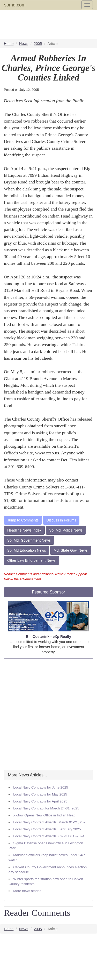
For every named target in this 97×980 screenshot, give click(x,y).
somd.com (15, 5)
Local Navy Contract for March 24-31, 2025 (46, 808)
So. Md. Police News (66, 530)
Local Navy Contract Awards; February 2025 (47, 829)
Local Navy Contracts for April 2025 (40, 801)
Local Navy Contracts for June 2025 (41, 787)
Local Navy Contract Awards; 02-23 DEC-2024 (49, 836)
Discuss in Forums (61, 520)
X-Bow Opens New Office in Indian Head (44, 815)
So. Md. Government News (29, 540)
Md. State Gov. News (70, 550)
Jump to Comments (23, 520)
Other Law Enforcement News (31, 560)
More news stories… (29, 891)
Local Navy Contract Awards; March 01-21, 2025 (50, 822)
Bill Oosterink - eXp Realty (48, 637)
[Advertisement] (48, 714)
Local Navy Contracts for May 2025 (40, 794)
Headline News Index (24, 530)
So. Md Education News (27, 550)
